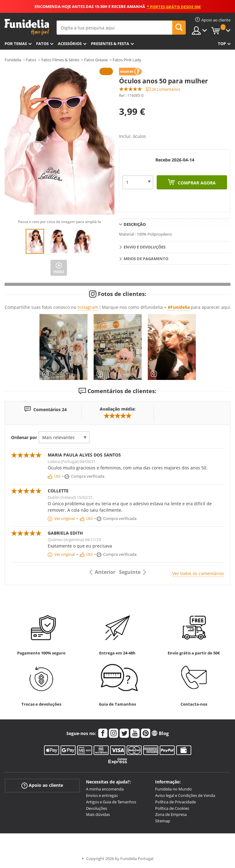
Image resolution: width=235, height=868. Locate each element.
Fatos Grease (96, 60)
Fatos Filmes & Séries (60, 60)
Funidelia (13, 60)
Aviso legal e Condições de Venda (185, 795)
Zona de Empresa (171, 814)
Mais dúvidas (98, 814)
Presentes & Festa (110, 44)
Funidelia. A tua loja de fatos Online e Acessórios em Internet (27, 27)
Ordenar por (24, 437)
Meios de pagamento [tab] (146, 259)
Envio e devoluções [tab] (145, 247)
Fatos (42, 44)
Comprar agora (196, 183)
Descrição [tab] (135, 224)
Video (59, 272)
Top (222, 44)
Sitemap (163, 821)
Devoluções (97, 808)
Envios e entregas (102, 795)
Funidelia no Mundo (173, 789)
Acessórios (70, 44)
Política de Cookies (172, 808)
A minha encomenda (105, 789)
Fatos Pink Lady (127, 60)
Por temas (16, 44)
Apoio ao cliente (42, 785)
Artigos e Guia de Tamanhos (111, 802)
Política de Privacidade (175, 802)
